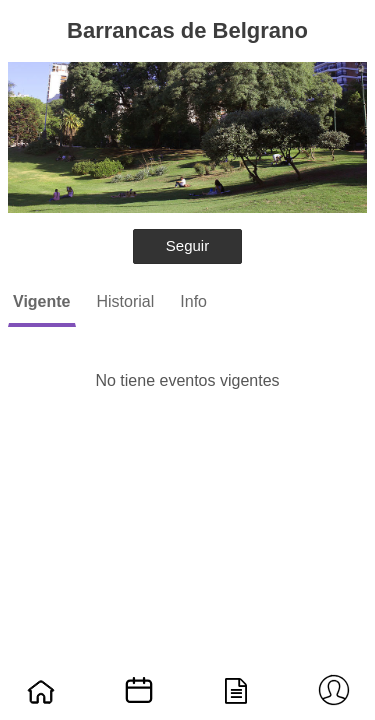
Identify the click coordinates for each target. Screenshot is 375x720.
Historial (126, 301)
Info (193, 301)
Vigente (42, 301)
